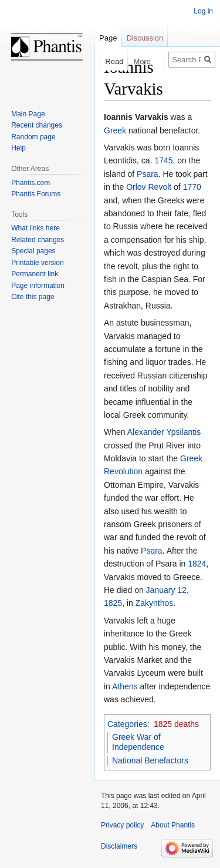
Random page (33, 137)
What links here (35, 228)
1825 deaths (176, 724)
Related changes (38, 240)
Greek (115, 130)
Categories (127, 724)
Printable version (37, 263)
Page (108, 38)
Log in (203, 11)
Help (18, 148)
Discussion (145, 38)
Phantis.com (31, 183)
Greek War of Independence (138, 742)
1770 (192, 187)
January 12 (166, 590)
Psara (148, 174)
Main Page (28, 114)
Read (109, 61)
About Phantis (173, 825)
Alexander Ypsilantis (164, 432)
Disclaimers (119, 846)
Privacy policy (122, 825)
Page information (38, 286)
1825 (113, 603)
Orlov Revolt (149, 187)
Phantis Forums (36, 194)
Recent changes (37, 125)
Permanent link (35, 274)
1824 (197, 564)
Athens (125, 686)
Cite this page (33, 297)
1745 (163, 160)
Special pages (33, 251)
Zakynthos (155, 603)
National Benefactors (150, 760)
